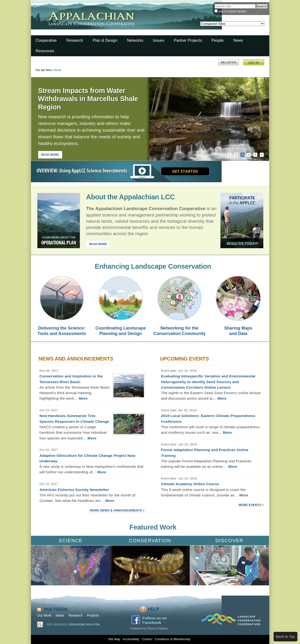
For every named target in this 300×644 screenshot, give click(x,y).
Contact (147, 639)
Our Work (44, 615)
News (238, 40)
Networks (135, 40)
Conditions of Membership (173, 639)
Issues (159, 40)
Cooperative (46, 40)
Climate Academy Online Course (190, 484)
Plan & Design (105, 40)
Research (75, 40)
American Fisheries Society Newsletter (74, 490)
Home (57, 70)
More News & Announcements (116, 510)
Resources (45, 51)
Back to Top (285, 636)
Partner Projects (188, 40)
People (218, 40)
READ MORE (50, 155)
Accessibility (131, 639)
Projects (93, 615)
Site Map (114, 639)
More (83, 398)
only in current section (232, 11)
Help (153, 609)
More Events (250, 505)
